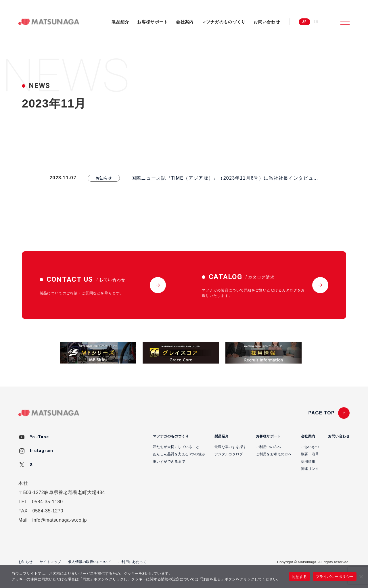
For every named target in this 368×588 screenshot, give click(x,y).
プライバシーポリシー (335, 577)
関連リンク (310, 469)
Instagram (42, 451)
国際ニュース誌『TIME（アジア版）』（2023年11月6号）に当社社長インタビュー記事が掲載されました (225, 179)
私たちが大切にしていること (176, 447)
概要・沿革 (310, 454)
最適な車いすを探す (231, 447)
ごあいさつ (310, 447)
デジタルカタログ (229, 454)
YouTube (39, 437)
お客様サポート (153, 22)
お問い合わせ (267, 22)
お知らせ (104, 178)
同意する (299, 577)
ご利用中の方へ (268, 447)
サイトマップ (50, 562)
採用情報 (308, 462)
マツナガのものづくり (224, 22)
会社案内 (185, 22)
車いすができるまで (169, 462)
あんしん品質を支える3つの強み (179, 454)
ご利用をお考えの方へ (274, 454)
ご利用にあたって (133, 562)
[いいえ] (361, 577)
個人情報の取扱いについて (90, 562)
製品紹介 (120, 22)
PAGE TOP (322, 413)
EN (316, 22)
